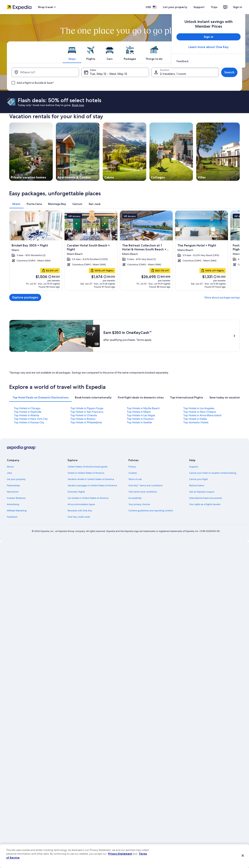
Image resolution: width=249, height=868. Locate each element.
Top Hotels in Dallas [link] (195, 419)
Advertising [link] (13, 504)
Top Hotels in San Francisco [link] (87, 412)
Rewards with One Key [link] (80, 511)
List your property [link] (16, 479)
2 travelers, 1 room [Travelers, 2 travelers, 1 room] (173, 74)
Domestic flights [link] (76, 492)
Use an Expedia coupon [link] (202, 492)
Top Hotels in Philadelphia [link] (86, 422)
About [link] (10, 467)
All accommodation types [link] (81, 504)
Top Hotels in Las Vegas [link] (141, 415)
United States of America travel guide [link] (88, 467)
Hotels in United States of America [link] (86, 473)
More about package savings (222, 297)
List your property (175, 7)
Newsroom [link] (13, 492)
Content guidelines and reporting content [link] (151, 511)
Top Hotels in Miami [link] (139, 412)
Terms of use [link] (135, 479)
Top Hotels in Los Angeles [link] (199, 408)
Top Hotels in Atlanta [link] (26, 415)
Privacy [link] (132, 467)
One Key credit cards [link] (79, 517)
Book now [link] (78, 105)
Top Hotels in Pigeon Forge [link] (87, 408)
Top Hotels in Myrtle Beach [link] (143, 408)
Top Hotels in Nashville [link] (28, 412)
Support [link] (194, 467)
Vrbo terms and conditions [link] (143, 492)
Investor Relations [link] (16, 498)
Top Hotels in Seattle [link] (139, 422)
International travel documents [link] (205, 498)
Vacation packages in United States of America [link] (92, 485)
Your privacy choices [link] (139, 504)
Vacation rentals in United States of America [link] (91, 479)
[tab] (72, 52)
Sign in (238, 7)
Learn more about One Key (209, 47)
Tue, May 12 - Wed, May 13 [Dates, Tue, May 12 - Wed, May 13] (109, 74)
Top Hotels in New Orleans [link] (200, 412)
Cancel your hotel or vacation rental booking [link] (213, 473)
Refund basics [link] (197, 485)
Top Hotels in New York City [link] (31, 419)
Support (199, 7)
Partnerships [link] (13, 485)
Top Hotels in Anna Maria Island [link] (202, 415)
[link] (209, 61)
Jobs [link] (9, 473)
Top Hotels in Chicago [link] (27, 408)
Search (229, 72)
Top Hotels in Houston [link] (140, 419)
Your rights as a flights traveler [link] (205, 504)
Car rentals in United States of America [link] (88, 498)
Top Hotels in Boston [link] (83, 419)
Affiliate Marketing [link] (17, 511)
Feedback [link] (12, 517)
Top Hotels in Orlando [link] (84, 415)
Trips (214, 7)
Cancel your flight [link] (199, 479)
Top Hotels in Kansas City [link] (29, 422)
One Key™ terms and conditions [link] (145, 485)
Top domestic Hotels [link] (196, 422)
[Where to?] (45, 72)
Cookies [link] (133, 473)
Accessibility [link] (135, 498)
